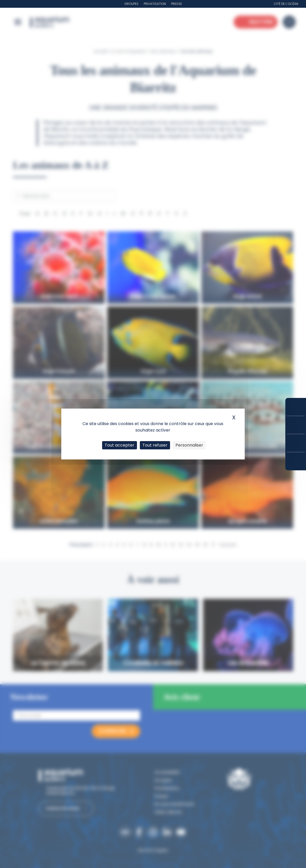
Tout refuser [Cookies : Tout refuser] (155, 445)
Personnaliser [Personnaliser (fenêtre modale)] (189, 445)
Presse (177, 4)
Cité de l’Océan (286, 4)
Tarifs (296, 425)
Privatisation (155, 4)
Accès (296, 461)
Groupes (131, 4)
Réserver (296, 407)
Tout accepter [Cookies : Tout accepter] (120, 445)
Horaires (296, 443)
